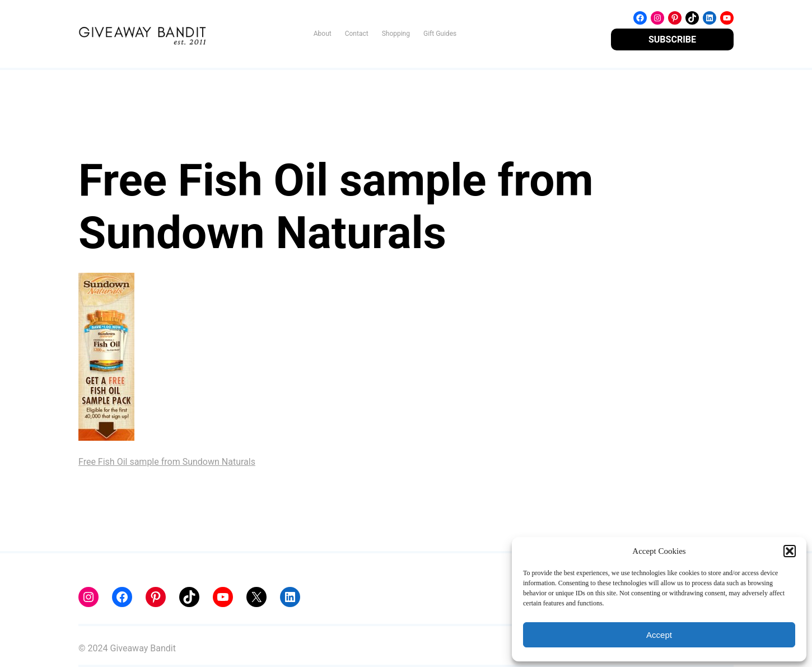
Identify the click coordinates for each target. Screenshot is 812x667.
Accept (659, 635)
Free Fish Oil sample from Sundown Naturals (167, 462)
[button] (790, 551)
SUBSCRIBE (672, 39)
